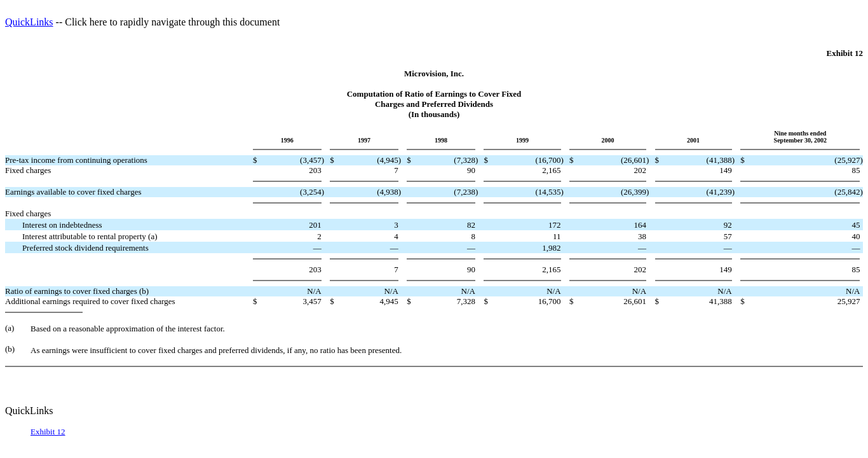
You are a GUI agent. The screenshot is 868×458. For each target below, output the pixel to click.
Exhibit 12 (48, 432)
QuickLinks (29, 22)
